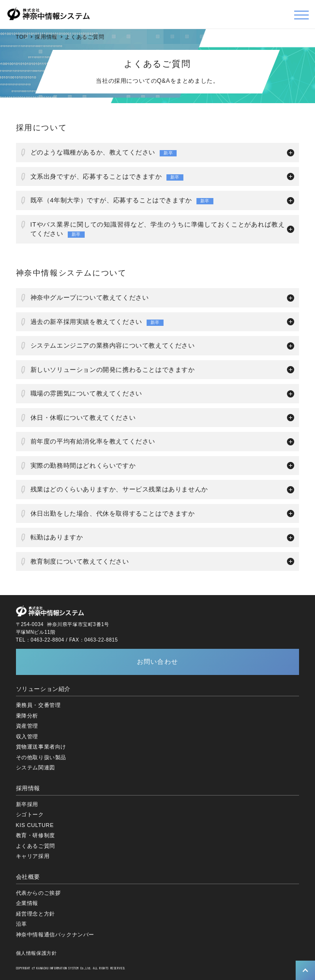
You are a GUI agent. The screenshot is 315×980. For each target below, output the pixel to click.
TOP (22, 37)
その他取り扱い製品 (41, 757)
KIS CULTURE (35, 825)
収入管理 (27, 736)
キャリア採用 (33, 856)
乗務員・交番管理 (38, 705)
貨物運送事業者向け (41, 747)
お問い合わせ (158, 662)
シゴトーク (30, 814)
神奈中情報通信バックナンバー (55, 934)
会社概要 (28, 877)
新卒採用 (27, 804)
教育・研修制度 (36, 835)
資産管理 (27, 726)
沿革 (22, 924)
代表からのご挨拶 (38, 893)
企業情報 (27, 903)
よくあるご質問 (36, 846)
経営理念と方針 (36, 914)
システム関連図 (36, 767)
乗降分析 (27, 716)
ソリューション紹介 (43, 689)
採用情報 (46, 37)
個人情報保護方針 (37, 953)
